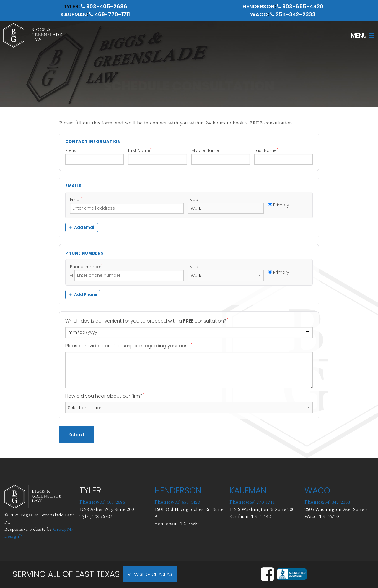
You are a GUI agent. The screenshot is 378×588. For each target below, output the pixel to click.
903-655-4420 (300, 6)
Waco (259, 14)
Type (226, 205)
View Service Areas (150, 574)
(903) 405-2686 (102, 502)
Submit (76, 435)
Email (127, 205)
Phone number (127, 272)
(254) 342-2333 (327, 502)
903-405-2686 (104, 6)
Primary (279, 205)
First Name (157, 156)
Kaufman (74, 14)
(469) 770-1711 (252, 502)
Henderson (259, 6)
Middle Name (221, 156)
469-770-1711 (110, 14)
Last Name (283, 156)
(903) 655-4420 (177, 502)
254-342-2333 (293, 14)
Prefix (94, 156)
